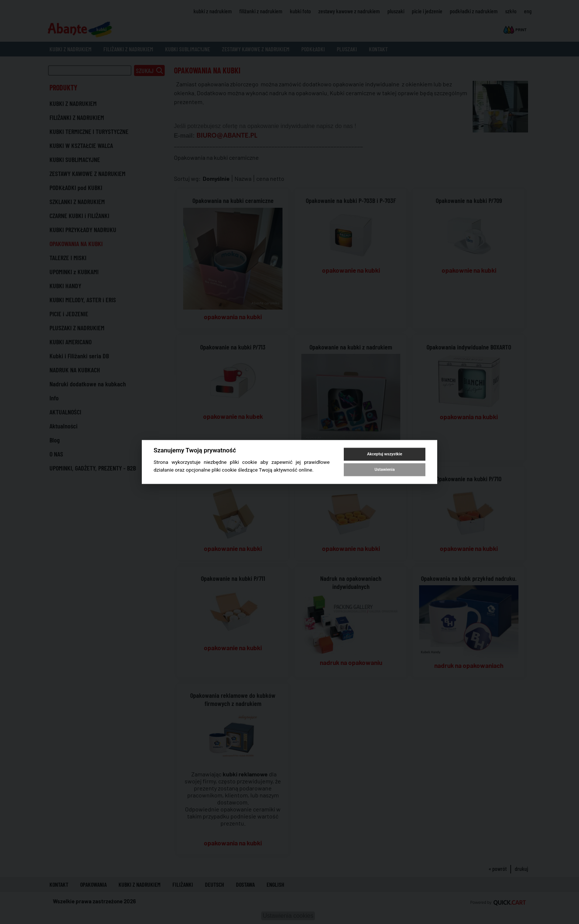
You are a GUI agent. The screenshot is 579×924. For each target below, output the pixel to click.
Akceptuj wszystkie (385, 454)
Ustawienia (384, 470)
